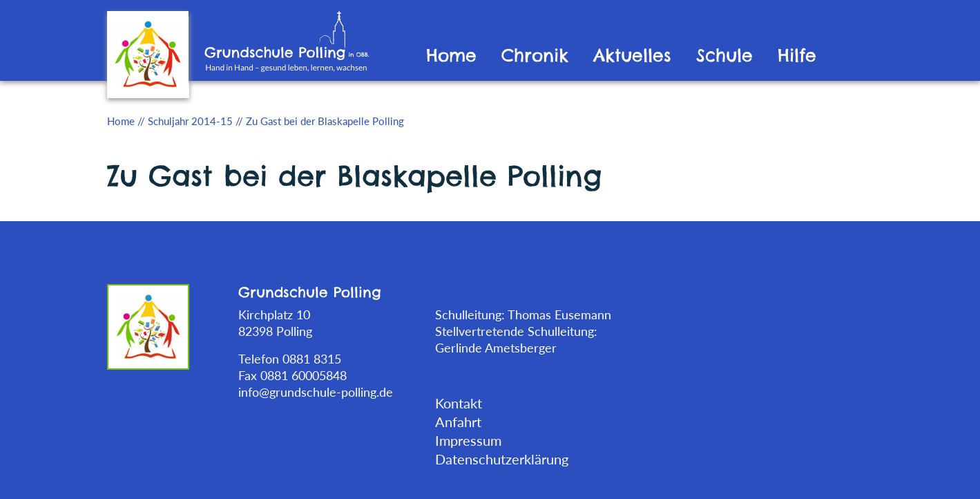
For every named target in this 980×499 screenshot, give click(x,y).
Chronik (535, 56)
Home (451, 56)
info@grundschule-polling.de (316, 392)
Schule (724, 56)
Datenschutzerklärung (502, 459)
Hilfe (797, 56)
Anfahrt (458, 422)
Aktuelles (632, 56)
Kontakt (459, 403)
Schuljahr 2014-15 (190, 121)
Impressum (468, 440)
